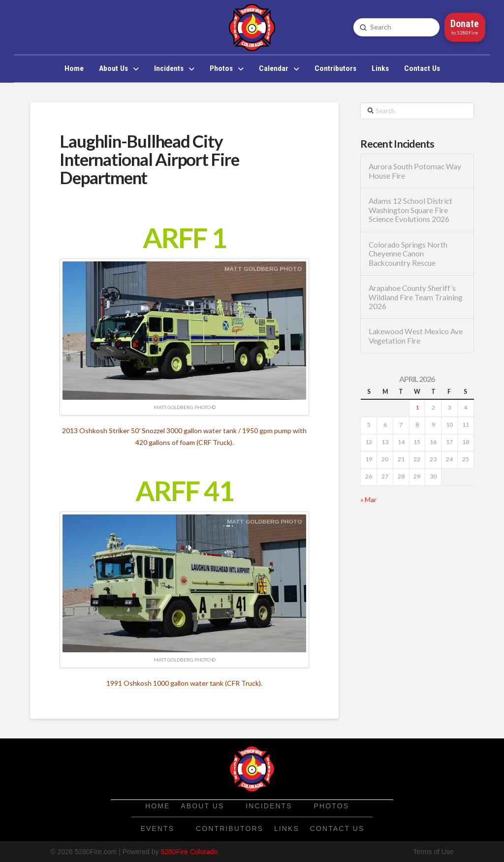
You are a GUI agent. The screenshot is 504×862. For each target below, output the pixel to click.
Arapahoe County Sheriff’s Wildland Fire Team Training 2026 (416, 297)
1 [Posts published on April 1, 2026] (417, 407)
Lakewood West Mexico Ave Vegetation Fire (416, 336)
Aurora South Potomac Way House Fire (415, 171)
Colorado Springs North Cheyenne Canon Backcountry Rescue (408, 254)
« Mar (368, 499)
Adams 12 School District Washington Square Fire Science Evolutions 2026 (410, 210)
